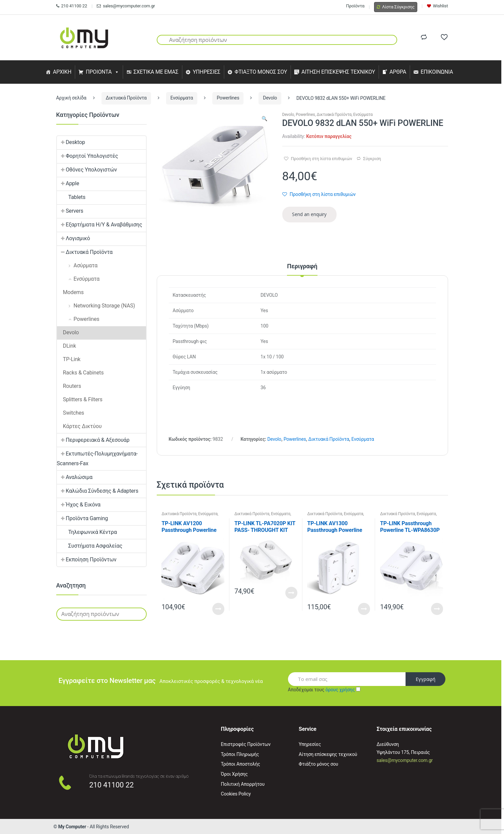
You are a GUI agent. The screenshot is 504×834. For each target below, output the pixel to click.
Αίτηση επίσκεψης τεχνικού (328, 754)
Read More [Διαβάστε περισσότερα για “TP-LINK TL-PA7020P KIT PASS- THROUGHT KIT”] (291, 593)
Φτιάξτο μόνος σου (318, 764)
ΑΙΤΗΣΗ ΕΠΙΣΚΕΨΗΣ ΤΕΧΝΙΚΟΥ (338, 72)
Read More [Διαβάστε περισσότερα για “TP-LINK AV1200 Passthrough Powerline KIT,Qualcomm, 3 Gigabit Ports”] (218, 609)
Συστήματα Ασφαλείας (90, 546)
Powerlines (228, 98)
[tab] (302, 269)
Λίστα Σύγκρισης (396, 7)
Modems (70, 292)
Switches (71, 413)
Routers (69, 386)
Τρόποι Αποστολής (241, 764)
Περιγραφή (302, 266)
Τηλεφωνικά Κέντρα (87, 532)
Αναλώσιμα (75, 477)
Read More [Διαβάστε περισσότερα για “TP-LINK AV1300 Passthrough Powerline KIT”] (364, 609)
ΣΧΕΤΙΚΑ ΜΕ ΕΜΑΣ (156, 72)
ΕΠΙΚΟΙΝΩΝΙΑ (437, 72)
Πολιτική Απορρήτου (243, 784)
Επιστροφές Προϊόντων (246, 744)
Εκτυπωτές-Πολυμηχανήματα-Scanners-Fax (97, 459)
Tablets (71, 197)
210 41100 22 (72, 6)
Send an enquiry (309, 214)
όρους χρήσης (340, 690)
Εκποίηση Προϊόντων (87, 560)
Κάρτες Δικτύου (79, 426)
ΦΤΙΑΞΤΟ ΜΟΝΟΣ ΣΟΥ (261, 72)
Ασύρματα (77, 265)
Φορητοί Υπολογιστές (88, 156)
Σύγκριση (372, 159)
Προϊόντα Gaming (83, 518)
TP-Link (69, 359)
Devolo (270, 98)
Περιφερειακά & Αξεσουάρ (93, 440)
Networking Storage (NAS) (96, 306)
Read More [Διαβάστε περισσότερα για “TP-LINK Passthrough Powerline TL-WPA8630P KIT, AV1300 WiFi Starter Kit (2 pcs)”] (437, 609)
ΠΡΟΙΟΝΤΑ (99, 72)
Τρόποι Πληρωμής (240, 754)
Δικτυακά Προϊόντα (126, 98)
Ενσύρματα (182, 98)
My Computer (72, 827)
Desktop (71, 142)
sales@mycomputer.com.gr (126, 6)
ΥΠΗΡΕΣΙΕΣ (207, 72)
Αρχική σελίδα (71, 98)
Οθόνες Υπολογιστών (87, 170)
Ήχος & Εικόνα (79, 505)
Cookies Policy (236, 794)
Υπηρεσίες (310, 744)
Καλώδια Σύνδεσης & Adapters (98, 491)
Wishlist (438, 6)
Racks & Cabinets (80, 373)
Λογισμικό (74, 238)
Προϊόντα (355, 6)
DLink (67, 346)
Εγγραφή (425, 679)
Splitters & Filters (80, 399)
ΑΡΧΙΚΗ (62, 72)
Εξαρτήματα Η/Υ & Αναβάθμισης (100, 225)
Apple (68, 183)
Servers (70, 211)
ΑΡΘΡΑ (398, 72)
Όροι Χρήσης (234, 774)
